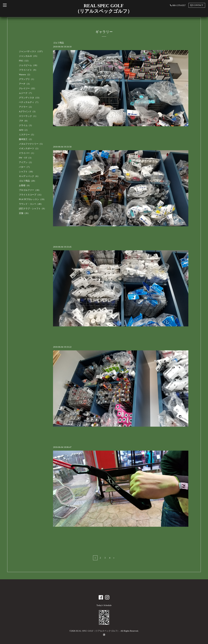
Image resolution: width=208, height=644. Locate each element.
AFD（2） (24, 130)
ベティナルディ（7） (29, 102)
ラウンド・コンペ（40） (31, 204)
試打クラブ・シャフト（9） (32, 209)
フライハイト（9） (28, 70)
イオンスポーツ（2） (29, 148)
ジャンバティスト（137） (31, 51)
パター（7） (25, 167)
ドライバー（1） (27, 153)
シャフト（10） (27, 172)
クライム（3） (26, 125)
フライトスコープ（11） (31, 195)
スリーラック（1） (28, 116)
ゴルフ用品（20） (28, 181)
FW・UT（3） (26, 158)
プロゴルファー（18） (30, 190)
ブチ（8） (24, 121)
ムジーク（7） (26, 93)
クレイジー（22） (28, 88)
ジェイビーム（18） (29, 65)
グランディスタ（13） (30, 98)
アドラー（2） (26, 107)
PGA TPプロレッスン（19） (32, 199)
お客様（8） (25, 185)
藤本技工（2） (26, 139)
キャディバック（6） (29, 176)
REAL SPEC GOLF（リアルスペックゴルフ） (98, 631)
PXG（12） (24, 61)
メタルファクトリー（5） (31, 144)
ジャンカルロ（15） (29, 56)
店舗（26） (24, 213)
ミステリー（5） (27, 135)
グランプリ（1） (27, 79)
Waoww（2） (25, 75)
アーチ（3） (25, 84)
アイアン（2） (26, 162)
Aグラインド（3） (28, 111)
